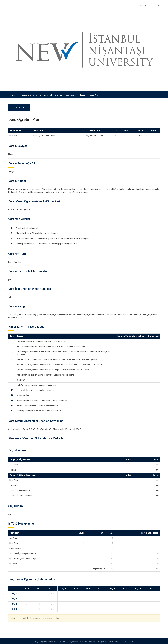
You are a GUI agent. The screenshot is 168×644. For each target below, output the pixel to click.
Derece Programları (53, 93)
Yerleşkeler (71, 93)
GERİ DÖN (19, 106)
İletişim (83, 93)
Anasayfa (14, 93)
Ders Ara (94, 93)
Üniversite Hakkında (31, 93)
